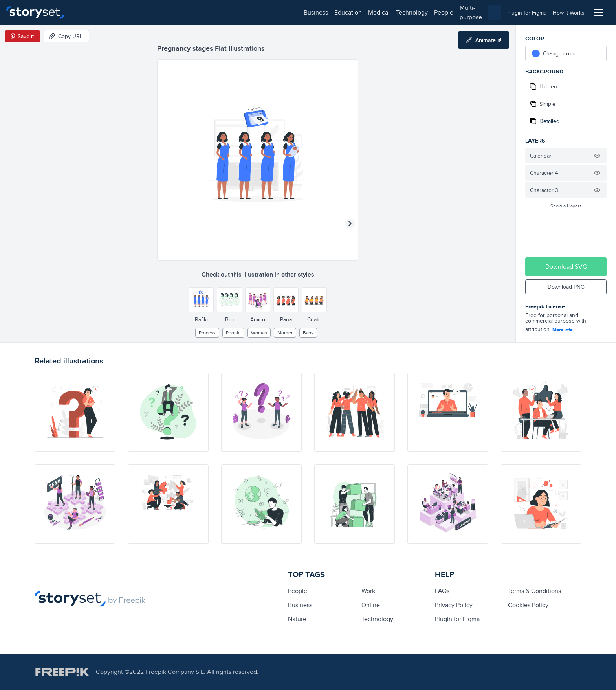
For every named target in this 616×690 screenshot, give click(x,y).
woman (259, 333)
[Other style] (201, 300)
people (217, 12)
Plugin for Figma (457, 619)
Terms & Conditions (534, 591)
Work (368, 591)
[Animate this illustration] (484, 40)
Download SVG (566, 267)
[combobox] (389, 13)
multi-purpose (252, 12)
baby (308, 333)
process (207, 333)
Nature (297, 619)
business (89, 12)
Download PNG (566, 287)
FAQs (442, 591)
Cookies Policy (528, 605)
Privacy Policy (454, 605)
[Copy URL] (66, 36)
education (121, 12)
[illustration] (75, 412)
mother (285, 333)
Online (371, 605)
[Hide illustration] (597, 156)
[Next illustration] (350, 224)
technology (185, 12)
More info (563, 330)
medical (152, 12)
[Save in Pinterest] (23, 36)
